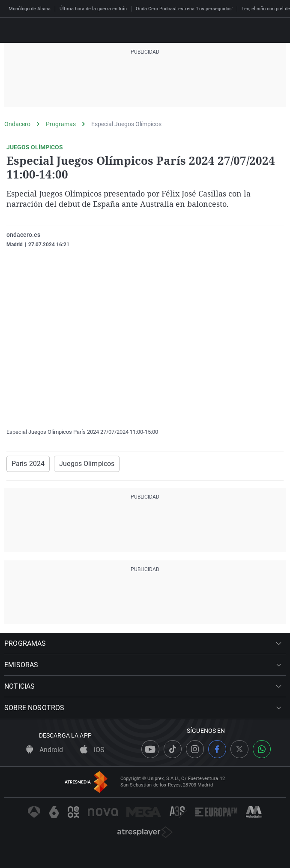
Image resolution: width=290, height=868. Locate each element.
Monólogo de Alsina (30, 9)
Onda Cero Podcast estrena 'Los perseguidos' (184, 9)
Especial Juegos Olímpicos (126, 124)
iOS (92, 750)
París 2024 (28, 464)
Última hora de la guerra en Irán (93, 9)
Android (44, 750)
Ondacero (17, 124)
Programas (61, 124)
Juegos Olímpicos (87, 464)
